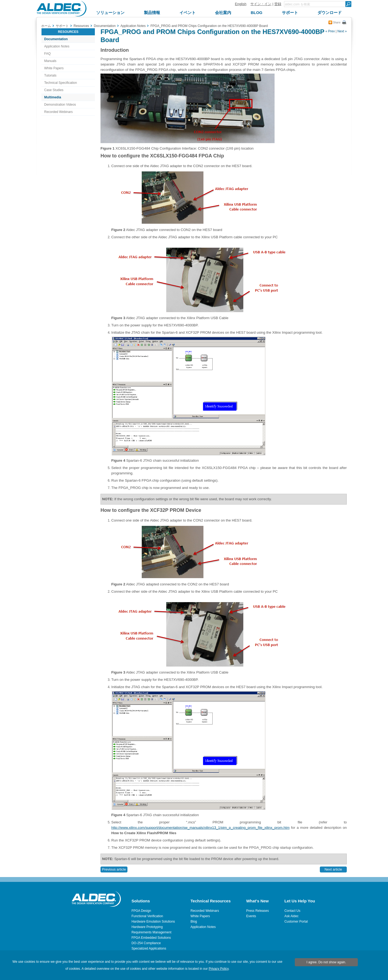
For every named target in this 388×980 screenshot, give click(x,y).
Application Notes (57, 46)
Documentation (56, 39)
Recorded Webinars (58, 112)
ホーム (46, 26)
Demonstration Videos (60, 105)
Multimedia (53, 97)
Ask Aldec (291, 916)
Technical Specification (60, 83)
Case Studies (54, 90)
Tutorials (50, 75)
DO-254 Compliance (146, 943)
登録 (278, 4)
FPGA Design (141, 911)
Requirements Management (151, 932)
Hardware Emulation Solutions (153, 922)
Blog (194, 922)
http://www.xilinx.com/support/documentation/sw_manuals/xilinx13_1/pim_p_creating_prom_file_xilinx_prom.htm (200, 828)
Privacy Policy (219, 969)
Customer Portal (296, 922)
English (241, 4)
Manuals (50, 61)
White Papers (54, 68)
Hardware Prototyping (147, 927)
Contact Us (292, 911)
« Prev (330, 31)
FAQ (47, 54)
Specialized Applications (149, 948)
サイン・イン (261, 4)
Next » (342, 31)
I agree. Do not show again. (326, 962)
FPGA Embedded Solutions (151, 938)
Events (251, 916)
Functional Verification (147, 916)
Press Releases (258, 911)
